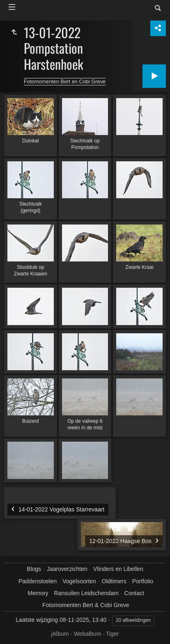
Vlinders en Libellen (118, 569)
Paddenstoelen (38, 581)
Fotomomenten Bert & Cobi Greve (86, 605)
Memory (38, 593)
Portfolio (143, 581)
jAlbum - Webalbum (76, 634)
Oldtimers (114, 581)
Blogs (34, 569)
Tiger (112, 634)
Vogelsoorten (79, 581)
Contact (134, 593)
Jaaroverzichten (67, 569)
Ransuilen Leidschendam (86, 593)
